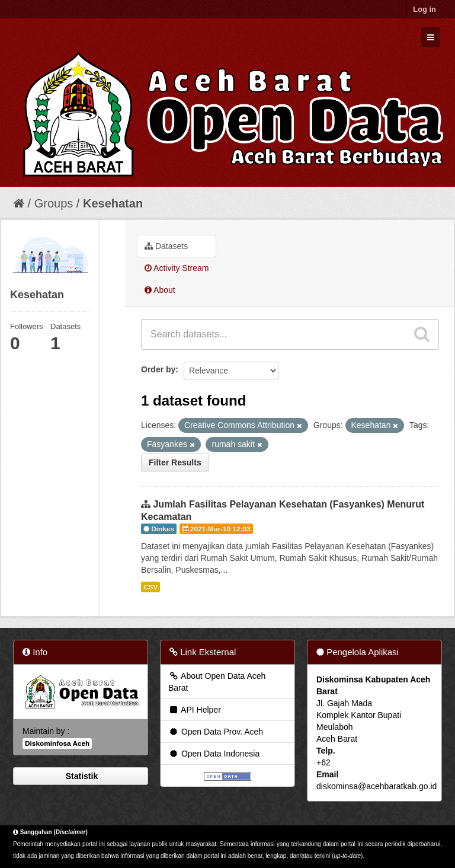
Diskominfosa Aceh (57, 743)
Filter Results (175, 462)
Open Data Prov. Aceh (216, 732)
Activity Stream (177, 268)
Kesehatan (113, 203)
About (160, 290)
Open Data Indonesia (214, 754)
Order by (158, 369)
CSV (150, 587)
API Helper (195, 710)
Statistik (81, 776)
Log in (424, 9)
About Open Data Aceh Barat (217, 682)
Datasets (166, 246)
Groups (54, 203)
